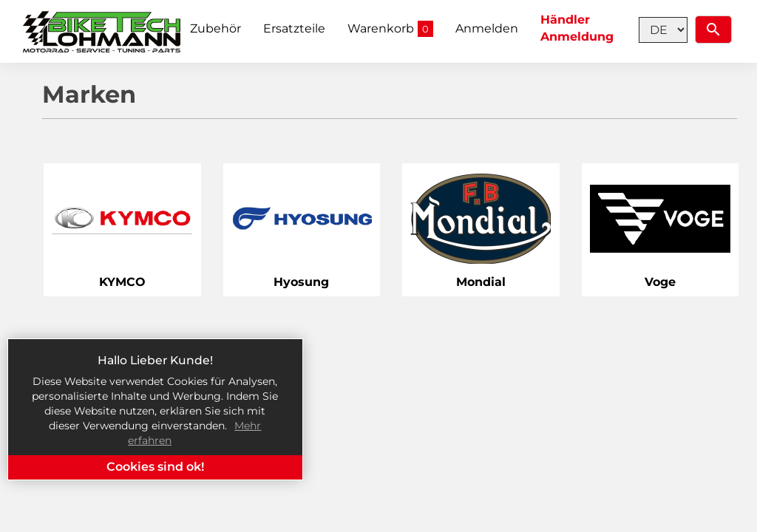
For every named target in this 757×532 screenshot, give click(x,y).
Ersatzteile (294, 28)
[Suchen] (713, 30)
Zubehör (215, 28)
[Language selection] (663, 30)
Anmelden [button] (487, 28)
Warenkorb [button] (390, 29)
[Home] (102, 31)
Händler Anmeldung (577, 28)
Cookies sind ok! (155, 467)
